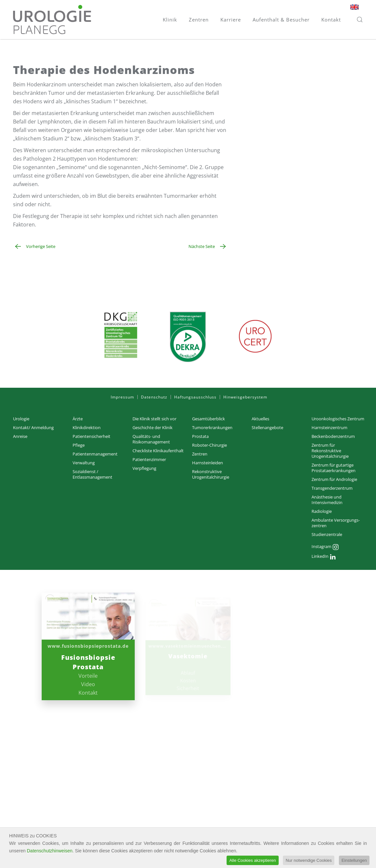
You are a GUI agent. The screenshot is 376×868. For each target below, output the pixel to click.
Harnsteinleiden (208, 463)
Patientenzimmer (149, 459)
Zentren (200, 454)
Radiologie (322, 511)
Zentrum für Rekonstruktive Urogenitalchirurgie (330, 451)
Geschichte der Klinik (153, 427)
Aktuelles (260, 419)
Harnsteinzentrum (329, 427)
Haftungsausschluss (195, 397)
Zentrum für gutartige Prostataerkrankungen (334, 468)
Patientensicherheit (91, 436)
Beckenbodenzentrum (333, 436)
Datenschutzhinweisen (49, 851)
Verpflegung (144, 468)
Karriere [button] (231, 20)
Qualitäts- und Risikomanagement (151, 439)
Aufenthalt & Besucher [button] (281, 20)
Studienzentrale (327, 534)
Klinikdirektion (87, 427)
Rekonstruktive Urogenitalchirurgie (211, 474)
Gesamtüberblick (209, 419)
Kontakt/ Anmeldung (33, 427)
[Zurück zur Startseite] (52, 20)
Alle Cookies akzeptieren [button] (252, 861)
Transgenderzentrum (332, 488)
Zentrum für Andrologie (334, 479)
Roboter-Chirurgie (209, 445)
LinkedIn (324, 557)
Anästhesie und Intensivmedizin (327, 500)
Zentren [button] (199, 20)
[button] (360, 20)
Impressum (122, 397)
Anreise (20, 436)
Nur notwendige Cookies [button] (309, 861)
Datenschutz (154, 397)
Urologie (21, 419)
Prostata (200, 436)
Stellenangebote (267, 427)
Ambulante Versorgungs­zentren (336, 523)
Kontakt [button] (331, 20)
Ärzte (78, 419)
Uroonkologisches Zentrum (338, 419)
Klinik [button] (170, 20)
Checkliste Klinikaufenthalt (158, 451)
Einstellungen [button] (354, 861)
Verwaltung (84, 463)
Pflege (79, 445)
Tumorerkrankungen (212, 427)
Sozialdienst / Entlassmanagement (92, 474)
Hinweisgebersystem (245, 397)
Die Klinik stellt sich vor (154, 419)
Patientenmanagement (95, 454)
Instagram (325, 547)
